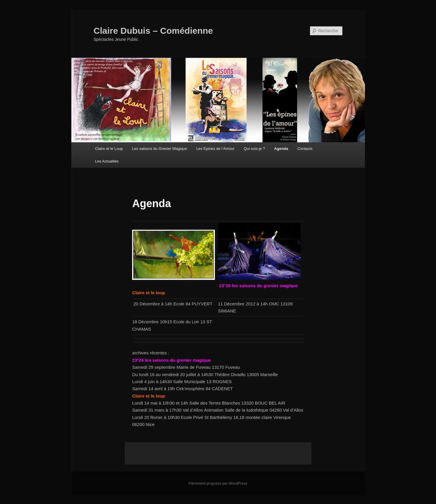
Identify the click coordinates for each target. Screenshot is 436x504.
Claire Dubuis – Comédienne (153, 31)
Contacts (305, 149)
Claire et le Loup (109, 149)
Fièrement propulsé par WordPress (218, 483)
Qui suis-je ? (254, 149)
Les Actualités (107, 161)
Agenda (281, 149)
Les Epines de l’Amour (216, 149)
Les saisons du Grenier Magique (160, 149)
